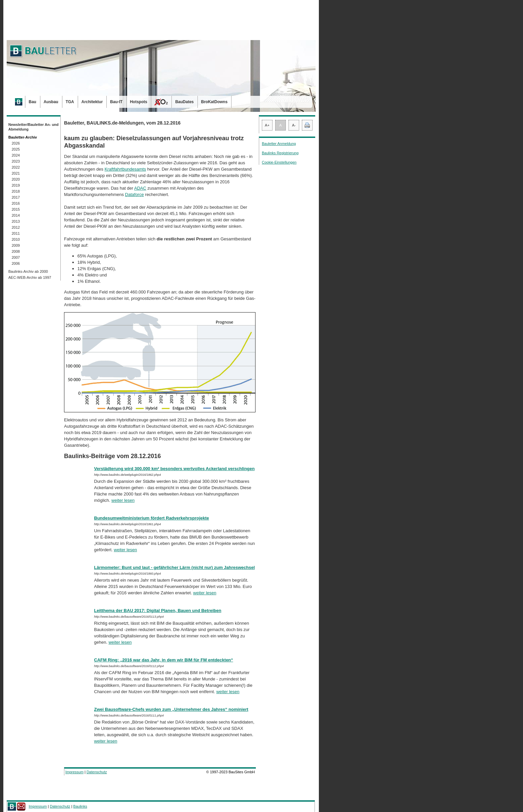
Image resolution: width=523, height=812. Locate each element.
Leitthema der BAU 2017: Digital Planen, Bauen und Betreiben (158, 611)
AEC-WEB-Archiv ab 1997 (30, 277)
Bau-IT (116, 102)
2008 (16, 251)
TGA (70, 102)
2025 (16, 149)
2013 (16, 221)
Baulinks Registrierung (280, 153)
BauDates (184, 102)
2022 (16, 167)
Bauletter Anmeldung (279, 144)
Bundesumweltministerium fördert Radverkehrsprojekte (152, 518)
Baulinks (80, 806)
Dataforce (134, 194)
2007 (16, 257)
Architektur (92, 102)
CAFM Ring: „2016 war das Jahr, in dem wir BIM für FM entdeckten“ (164, 660)
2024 (16, 155)
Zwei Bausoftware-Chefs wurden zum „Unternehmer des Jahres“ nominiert (171, 709)
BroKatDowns (214, 102)
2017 (16, 197)
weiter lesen (123, 500)
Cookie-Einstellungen (279, 162)
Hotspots (138, 102)
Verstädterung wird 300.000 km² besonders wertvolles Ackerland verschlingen (174, 469)
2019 (16, 185)
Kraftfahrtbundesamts (125, 169)
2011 (16, 233)
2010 (16, 239)
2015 (16, 209)
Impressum (74, 772)
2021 (16, 173)
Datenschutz (97, 772)
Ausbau (51, 102)
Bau (33, 102)
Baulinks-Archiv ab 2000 (28, 271)
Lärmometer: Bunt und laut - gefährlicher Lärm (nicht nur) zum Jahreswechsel (174, 567)
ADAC (140, 188)
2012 (16, 227)
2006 (16, 263)
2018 (16, 191)
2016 (16, 203)
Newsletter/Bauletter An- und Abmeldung (34, 127)
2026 (16, 143)
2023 (16, 161)
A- (294, 125)
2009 (16, 245)
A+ (267, 125)
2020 (16, 179)
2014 (16, 215)
